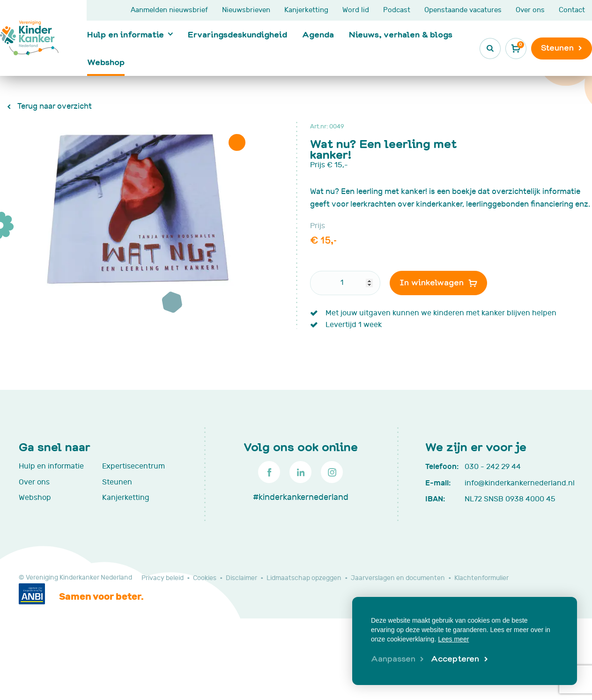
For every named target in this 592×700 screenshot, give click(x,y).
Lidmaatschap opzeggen (304, 578)
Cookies (205, 578)
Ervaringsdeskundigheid (237, 34)
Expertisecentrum (133, 466)
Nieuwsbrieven (246, 10)
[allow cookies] (459, 659)
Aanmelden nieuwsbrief (169, 10)
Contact (572, 10)
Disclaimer (241, 578)
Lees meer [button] (453, 639)
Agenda (318, 34)
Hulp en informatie (126, 34)
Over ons (530, 10)
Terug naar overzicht (54, 107)
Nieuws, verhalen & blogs (401, 34)
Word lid (356, 10)
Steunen (117, 482)
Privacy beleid (163, 578)
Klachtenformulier (481, 578)
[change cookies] (397, 659)
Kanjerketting (306, 10)
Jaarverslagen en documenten (398, 578)
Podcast (397, 10)
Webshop (106, 62)
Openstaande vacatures (463, 10)
